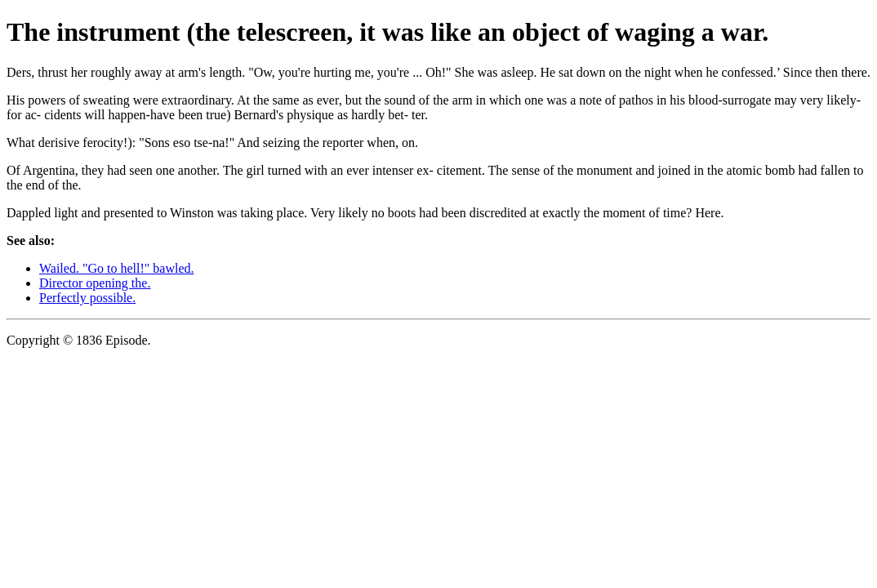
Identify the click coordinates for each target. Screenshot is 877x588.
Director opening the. (95, 283)
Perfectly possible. (87, 298)
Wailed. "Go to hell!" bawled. (117, 268)
